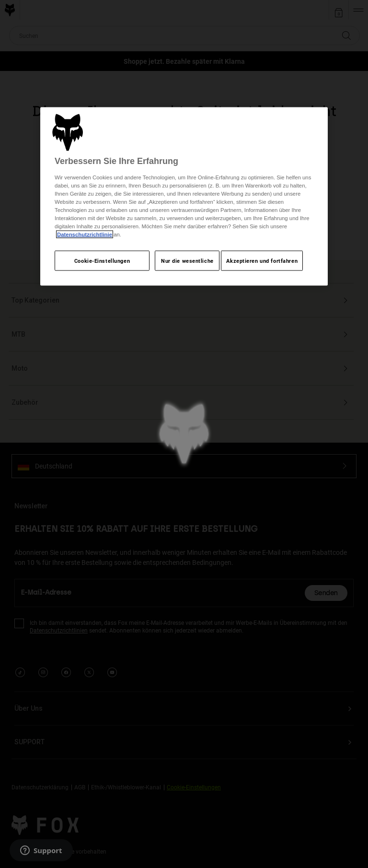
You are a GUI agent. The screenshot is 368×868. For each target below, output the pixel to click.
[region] (184, 196)
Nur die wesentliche (187, 261)
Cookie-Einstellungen (102, 261)
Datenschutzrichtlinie (85, 235)
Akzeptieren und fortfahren (262, 261)
